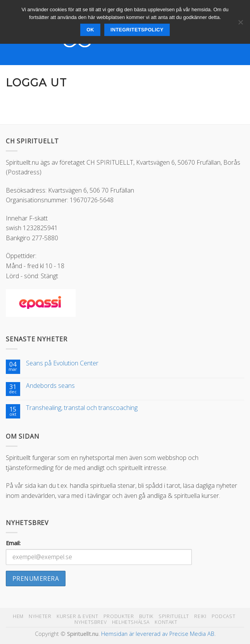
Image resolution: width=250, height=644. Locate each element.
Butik (146, 616)
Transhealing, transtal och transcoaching (82, 408)
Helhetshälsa (131, 622)
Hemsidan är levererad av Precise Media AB (158, 634)
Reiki (200, 616)
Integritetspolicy (137, 30)
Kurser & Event (78, 616)
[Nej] (240, 24)
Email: (13, 543)
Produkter (119, 616)
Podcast (223, 616)
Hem (18, 616)
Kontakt (166, 622)
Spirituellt (174, 616)
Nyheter (40, 616)
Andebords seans (50, 386)
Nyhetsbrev (91, 622)
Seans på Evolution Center (62, 363)
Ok (90, 30)
